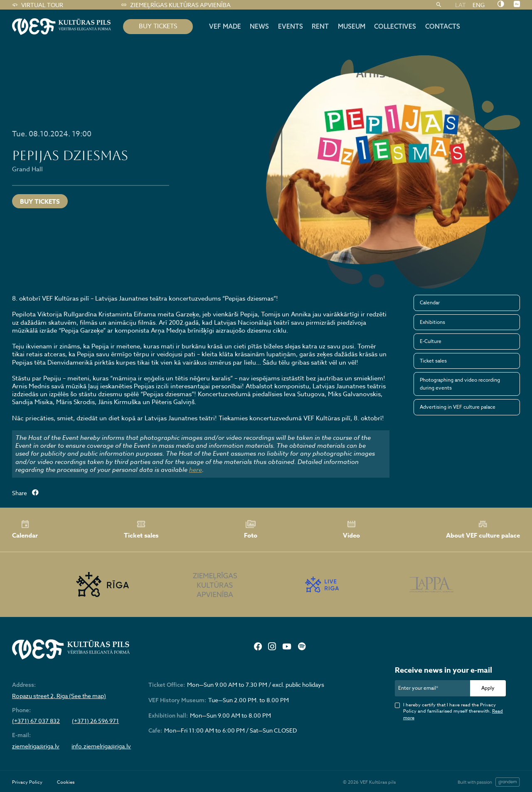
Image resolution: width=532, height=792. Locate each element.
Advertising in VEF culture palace (458, 407)
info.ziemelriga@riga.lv (101, 746)
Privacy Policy (27, 782)
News (259, 26)
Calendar (430, 302)
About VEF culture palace (483, 529)
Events (291, 26)
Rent (320, 26)
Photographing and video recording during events (460, 384)
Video (351, 530)
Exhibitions (432, 322)
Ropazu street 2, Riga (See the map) (59, 696)
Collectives (395, 26)
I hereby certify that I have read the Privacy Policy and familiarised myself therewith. (453, 711)
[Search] (439, 5)
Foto (251, 530)
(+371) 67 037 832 (36, 721)
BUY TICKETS (158, 26)
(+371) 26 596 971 (95, 721)
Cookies (66, 782)
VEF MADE (225, 26)
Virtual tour (37, 5)
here (196, 470)
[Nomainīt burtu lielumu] (517, 5)
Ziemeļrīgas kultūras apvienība (176, 5)
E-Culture (431, 341)
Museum (352, 26)
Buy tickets (40, 201)
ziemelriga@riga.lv (36, 746)
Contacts (443, 26)
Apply (488, 688)
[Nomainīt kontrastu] (501, 5)
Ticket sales (433, 361)
